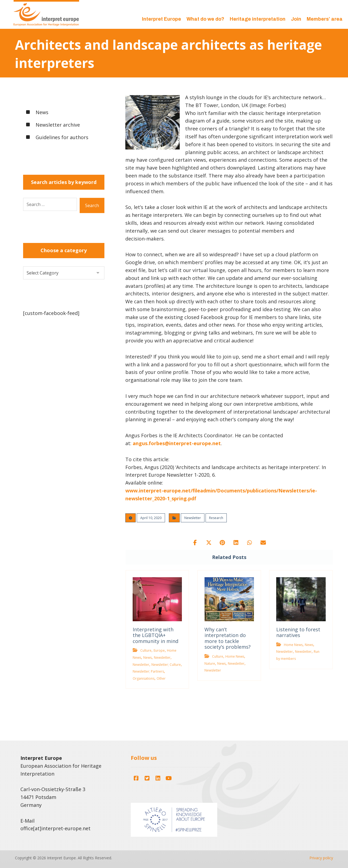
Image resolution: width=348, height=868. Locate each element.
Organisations (144, 678)
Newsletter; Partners (148, 671)
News (147, 658)
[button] (195, 543)
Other (161, 678)
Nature (210, 664)
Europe (159, 650)
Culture (146, 650)
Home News (235, 656)
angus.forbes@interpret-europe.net (177, 443)
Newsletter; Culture (166, 665)
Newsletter (193, 518)
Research (216, 518)
